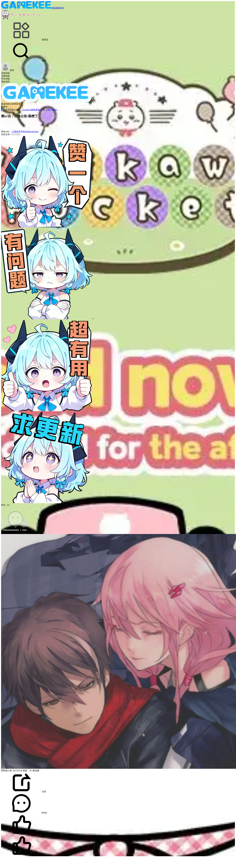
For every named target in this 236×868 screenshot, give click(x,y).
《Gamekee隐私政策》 (32, 110)
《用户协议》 (52, 110)
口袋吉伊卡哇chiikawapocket (25, 132)
